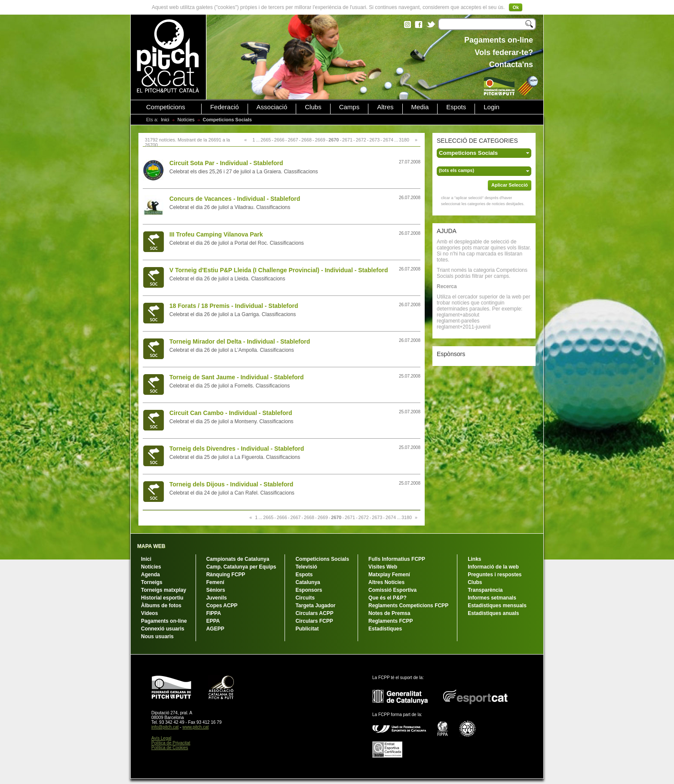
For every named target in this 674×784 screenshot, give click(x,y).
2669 (320, 140)
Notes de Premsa (389, 613)
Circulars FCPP (314, 621)
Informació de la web (493, 567)
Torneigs (152, 582)
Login (492, 107)
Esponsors (309, 590)
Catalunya (308, 582)
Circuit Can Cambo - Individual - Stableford (231, 413)
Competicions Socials (322, 559)
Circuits (305, 598)
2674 (388, 140)
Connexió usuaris (163, 629)
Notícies (186, 120)
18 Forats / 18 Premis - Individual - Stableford (234, 306)
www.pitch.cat (195, 727)
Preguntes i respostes (495, 575)
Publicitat (307, 629)
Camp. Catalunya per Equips (241, 567)
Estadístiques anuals (493, 613)
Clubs (313, 107)
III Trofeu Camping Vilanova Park (216, 234)
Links (474, 559)
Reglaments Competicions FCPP (408, 606)
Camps (349, 107)
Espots (456, 107)
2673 (374, 140)
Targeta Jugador (315, 606)
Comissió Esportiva (392, 590)
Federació (225, 107)
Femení (215, 582)
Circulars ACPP (314, 613)
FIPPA (214, 613)
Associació (272, 107)
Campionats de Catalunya (238, 559)
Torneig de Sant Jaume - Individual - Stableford (236, 377)
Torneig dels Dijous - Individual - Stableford (231, 484)
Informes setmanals (492, 598)
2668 (306, 140)
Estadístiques (385, 629)
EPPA (213, 621)
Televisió (306, 567)
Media (420, 107)
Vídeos (149, 613)
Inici (165, 120)
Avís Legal (161, 738)
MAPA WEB (151, 546)
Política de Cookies (170, 748)
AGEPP (215, 629)
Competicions (166, 107)
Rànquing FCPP (226, 575)
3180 (404, 140)
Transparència (485, 590)
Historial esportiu (162, 598)
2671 (347, 140)
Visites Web (383, 567)
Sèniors (216, 590)
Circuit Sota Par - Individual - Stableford (226, 163)
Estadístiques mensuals (497, 606)
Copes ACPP (222, 606)
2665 (266, 140)
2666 (279, 140)
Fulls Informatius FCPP (397, 559)
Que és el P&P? (388, 598)
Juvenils (217, 598)
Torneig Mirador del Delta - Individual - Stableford (240, 341)
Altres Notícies (386, 582)
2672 (361, 140)
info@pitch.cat (165, 727)
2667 (293, 140)
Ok (516, 7)
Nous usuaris (157, 636)
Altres (385, 107)
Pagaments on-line (164, 621)
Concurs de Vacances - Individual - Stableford (235, 199)
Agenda (150, 575)
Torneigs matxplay (164, 590)
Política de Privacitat (171, 743)
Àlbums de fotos (161, 606)
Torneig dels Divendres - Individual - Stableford (237, 449)
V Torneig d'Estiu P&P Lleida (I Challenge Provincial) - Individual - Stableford (279, 270)
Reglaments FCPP (391, 621)
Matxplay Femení (389, 575)
